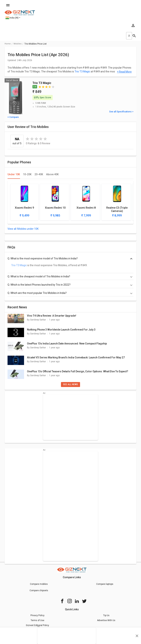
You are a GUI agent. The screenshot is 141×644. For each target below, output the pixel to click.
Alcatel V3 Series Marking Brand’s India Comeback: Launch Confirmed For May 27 (76, 357)
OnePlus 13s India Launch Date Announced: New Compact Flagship (67, 344)
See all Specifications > (121, 112)
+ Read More (124, 72)
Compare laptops (105, 584)
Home (8, 44)
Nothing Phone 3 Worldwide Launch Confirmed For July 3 (61, 330)
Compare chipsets (39, 590)
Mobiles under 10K (28, 229)
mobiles (18, 44)
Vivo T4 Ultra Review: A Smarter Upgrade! (52, 316)
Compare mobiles (39, 584)
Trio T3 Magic (82, 71)
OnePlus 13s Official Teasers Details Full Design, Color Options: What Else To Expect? (78, 371)
